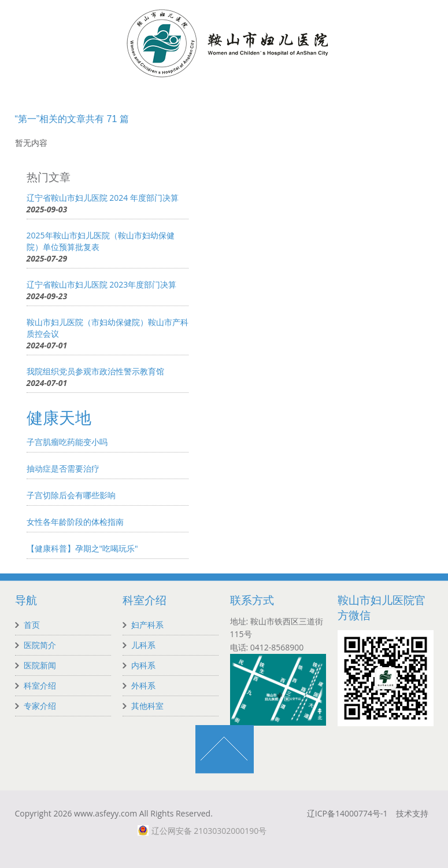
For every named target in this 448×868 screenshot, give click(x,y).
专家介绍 (40, 706)
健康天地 (59, 418)
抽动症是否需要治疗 (63, 468)
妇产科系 (147, 625)
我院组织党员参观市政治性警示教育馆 (95, 371)
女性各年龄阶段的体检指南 (75, 522)
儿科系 (143, 645)
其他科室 (147, 706)
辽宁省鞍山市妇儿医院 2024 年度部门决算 (103, 198)
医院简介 (40, 645)
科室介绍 (40, 685)
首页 (32, 625)
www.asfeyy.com (105, 813)
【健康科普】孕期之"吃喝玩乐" (82, 548)
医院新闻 (40, 665)
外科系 (143, 685)
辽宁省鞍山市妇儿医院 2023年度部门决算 (102, 284)
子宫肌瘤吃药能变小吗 (67, 442)
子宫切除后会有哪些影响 (71, 495)
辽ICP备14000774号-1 (347, 813)
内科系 (143, 665)
